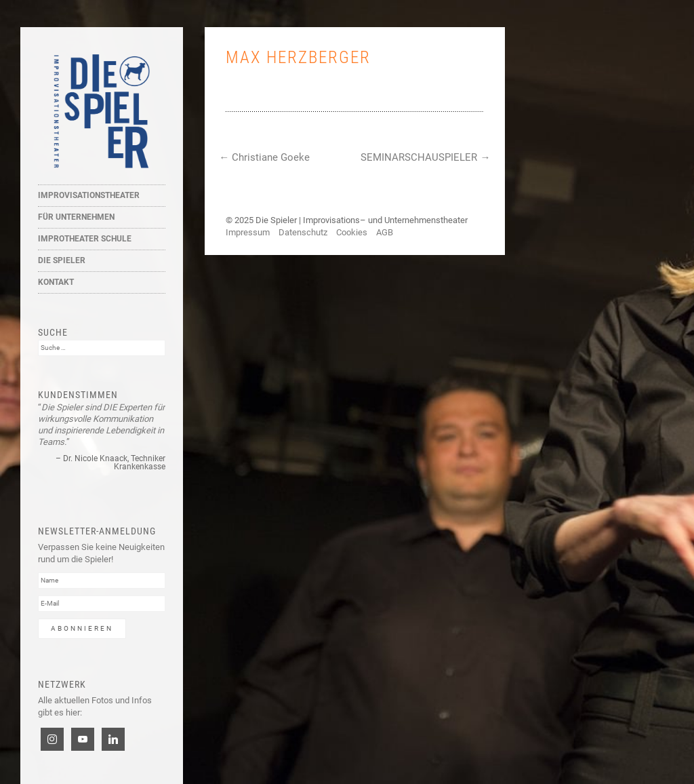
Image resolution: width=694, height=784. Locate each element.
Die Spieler (62, 260)
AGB (385, 232)
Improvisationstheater (89, 195)
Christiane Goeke (264, 157)
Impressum (248, 232)
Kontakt (56, 282)
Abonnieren (82, 628)
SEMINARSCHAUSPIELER (425, 157)
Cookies (352, 232)
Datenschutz (303, 232)
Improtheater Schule (85, 239)
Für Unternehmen (76, 217)
